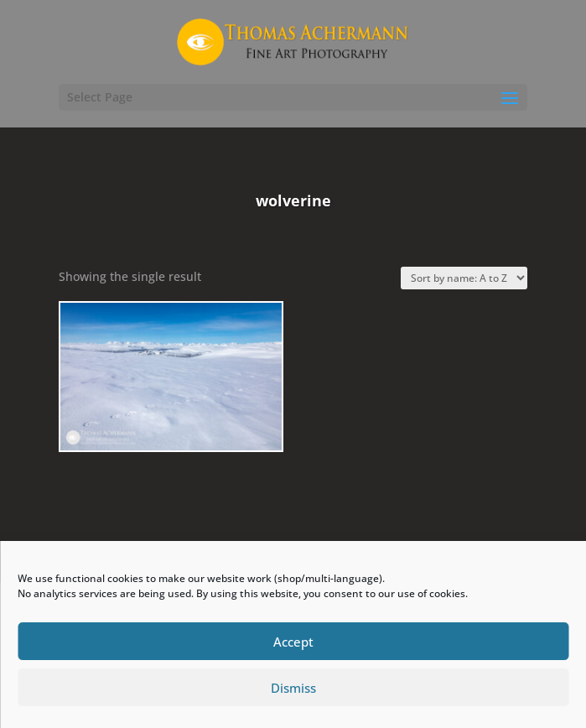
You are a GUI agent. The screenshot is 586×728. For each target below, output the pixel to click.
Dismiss (293, 688)
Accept (293, 642)
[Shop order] (464, 278)
